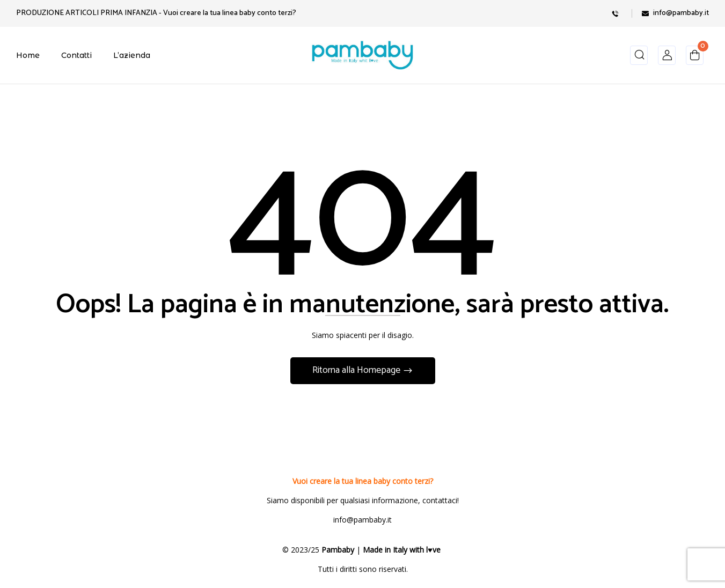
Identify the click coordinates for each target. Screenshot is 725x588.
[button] (695, 58)
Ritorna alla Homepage (357, 370)
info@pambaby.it (681, 13)
